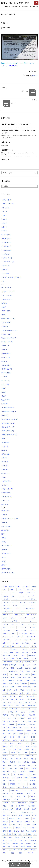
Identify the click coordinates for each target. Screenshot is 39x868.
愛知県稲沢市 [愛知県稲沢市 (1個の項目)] (21, 731)
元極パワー (6, 322)
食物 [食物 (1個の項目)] (35, 843)
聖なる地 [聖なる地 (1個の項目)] (32, 796)
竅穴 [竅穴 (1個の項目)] (32, 790)
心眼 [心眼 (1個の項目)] (4, 728)
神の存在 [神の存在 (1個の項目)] (26, 787)
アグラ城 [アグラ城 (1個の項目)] (5, 599)
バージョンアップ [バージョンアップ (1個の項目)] (8, 637)
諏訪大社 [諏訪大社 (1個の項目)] (19, 822)
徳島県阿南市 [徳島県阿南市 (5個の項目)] (21, 724)
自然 (4, 522)
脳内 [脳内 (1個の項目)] (13, 803)
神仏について (7, 497)
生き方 (5, 466)
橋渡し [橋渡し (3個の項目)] (22, 746)
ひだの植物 (6, 239)
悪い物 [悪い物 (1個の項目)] (26, 728)
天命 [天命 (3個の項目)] (23, 709)
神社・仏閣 (12, 14)
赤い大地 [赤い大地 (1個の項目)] (27, 825)
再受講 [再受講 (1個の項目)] (34, 674)
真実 (4, 477)
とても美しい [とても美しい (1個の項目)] (31, 593)
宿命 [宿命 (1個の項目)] (4, 718)
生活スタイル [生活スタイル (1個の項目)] (31, 775)
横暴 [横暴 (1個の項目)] (16, 746)
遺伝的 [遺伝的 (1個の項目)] (5, 834)
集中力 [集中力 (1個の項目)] (23, 837)
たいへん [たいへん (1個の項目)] (5, 593)
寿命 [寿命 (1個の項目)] (35, 718)
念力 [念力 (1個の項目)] (9, 728)
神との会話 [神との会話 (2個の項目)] (32, 784)
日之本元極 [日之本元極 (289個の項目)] (6, 740)
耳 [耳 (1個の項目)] (25, 796)
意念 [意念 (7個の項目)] (4, 731)
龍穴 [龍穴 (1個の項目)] (12, 853)
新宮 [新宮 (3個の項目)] (19, 737)
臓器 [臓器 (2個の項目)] (12, 806)
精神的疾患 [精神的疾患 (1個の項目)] (20, 793)
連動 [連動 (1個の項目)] (10, 831)
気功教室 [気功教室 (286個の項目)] (19, 759)
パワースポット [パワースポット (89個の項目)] (7, 640)
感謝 (4, 396)
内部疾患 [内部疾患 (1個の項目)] (28, 674)
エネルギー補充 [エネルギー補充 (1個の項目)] (19, 615)
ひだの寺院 (6, 235)
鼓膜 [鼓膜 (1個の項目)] (4, 853)
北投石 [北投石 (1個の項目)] (27, 681)
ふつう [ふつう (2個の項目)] (22, 596)
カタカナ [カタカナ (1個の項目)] (13, 618)
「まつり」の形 (8, 204)
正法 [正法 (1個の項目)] (15, 749)
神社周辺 (5, 511)
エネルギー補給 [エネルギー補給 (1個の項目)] (31, 615)
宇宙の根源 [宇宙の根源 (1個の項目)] (32, 715)
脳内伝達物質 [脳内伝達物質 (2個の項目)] (22, 803)
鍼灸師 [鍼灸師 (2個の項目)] (29, 834)
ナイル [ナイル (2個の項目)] (16, 630)
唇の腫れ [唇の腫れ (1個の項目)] (5, 693)
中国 (3, 281)
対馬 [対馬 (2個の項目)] (29, 718)
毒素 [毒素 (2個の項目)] (20, 756)
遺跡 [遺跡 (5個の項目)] (10, 834)
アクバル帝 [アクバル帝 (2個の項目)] (31, 596)
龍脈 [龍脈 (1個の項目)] (21, 853)
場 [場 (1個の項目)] (16, 699)
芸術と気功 (6, 526)
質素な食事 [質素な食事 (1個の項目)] (12, 825)
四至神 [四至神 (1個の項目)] (22, 693)
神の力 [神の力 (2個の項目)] (5, 787)
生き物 (5, 470)
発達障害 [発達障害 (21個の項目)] (34, 778)
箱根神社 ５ (6, 142)
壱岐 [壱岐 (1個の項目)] (21, 702)
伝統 (4, 303)
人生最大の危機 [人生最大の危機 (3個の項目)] (7, 662)
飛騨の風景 (6, 569)
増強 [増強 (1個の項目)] (4, 702)
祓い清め (5, 485)
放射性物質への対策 (9, 411)
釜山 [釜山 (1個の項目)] (20, 834)
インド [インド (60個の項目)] (25, 605)
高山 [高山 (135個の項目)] (35, 847)
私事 (4, 515)
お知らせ (5, 208)
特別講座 (5, 462)
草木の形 (5, 530)
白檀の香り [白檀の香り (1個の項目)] (12, 781)
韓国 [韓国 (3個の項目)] (11, 840)
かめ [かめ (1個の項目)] (4, 590)
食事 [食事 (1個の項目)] (22, 843)
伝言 (4, 307)
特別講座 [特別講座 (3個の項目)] (33, 768)
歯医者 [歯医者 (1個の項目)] (13, 753)
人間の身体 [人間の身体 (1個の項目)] (18, 662)
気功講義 (6, 454)
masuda (35, 76)
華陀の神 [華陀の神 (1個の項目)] (11, 818)
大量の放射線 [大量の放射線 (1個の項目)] (32, 706)
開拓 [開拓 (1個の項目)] (35, 834)
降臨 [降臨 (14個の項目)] (11, 837)
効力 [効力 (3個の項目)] (35, 677)
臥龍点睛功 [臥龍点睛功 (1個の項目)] (21, 806)
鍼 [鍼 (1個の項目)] (24, 834)
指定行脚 (6, 400)
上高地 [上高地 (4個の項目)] (5, 652)
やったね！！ (7, 258)
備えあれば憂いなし (8, 319)
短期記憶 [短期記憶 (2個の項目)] (12, 784)
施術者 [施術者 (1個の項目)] (26, 737)
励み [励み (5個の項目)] (30, 677)
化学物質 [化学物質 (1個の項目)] (11, 681)
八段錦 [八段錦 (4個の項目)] (5, 674)
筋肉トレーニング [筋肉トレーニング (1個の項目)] (8, 793)
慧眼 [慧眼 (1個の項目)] (35, 731)
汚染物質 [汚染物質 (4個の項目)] (12, 762)
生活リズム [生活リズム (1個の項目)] (6, 778)
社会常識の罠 (6, 481)
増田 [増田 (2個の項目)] (15, 702)
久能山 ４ (5, 159)
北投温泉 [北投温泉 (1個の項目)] (20, 681)
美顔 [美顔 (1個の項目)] (12, 796)
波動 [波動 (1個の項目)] (4, 765)
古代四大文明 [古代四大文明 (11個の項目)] (27, 687)
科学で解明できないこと (10, 519)
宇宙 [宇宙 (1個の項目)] (13, 715)
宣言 (4, 377)
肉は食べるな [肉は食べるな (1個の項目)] (6, 800)
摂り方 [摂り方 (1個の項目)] (21, 734)
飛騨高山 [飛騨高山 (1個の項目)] (16, 843)
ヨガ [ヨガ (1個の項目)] (13, 646)
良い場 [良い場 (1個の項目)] (34, 815)
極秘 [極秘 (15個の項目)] (11, 746)
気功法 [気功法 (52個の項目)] (26, 759)
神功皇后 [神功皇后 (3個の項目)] (34, 787)
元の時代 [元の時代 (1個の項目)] (28, 668)
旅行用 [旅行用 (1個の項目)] (33, 737)
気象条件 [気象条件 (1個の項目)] (33, 759)
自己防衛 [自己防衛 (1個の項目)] (19, 809)
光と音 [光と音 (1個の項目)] (21, 671)
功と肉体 (5, 346)
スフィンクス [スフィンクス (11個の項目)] (32, 624)
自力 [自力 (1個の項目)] (12, 809)
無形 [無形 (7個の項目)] (27, 768)
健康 (4, 315)
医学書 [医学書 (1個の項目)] (5, 684)
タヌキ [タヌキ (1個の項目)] (12, 627)
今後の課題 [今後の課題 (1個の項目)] (27, 662)
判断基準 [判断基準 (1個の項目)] (13, 677)
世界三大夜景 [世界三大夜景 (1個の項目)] (26, 652)
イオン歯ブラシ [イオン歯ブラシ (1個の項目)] (22, 602)
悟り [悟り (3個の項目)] (21, 728)
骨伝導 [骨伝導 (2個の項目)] (29, 847)
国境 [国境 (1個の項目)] (34, 693)
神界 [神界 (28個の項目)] (4, 790)
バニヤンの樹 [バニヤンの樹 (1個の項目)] (23, 634)
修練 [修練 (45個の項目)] (34, 665)
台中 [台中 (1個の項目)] (4, 690)
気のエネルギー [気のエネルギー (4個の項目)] (30, 756)
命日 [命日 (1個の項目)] (28, 690)
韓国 (4, 561)
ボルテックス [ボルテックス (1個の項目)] (26, 643)
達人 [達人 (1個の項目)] (28, 831)
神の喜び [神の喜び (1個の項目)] (12, 787)
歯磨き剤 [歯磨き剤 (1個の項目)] (33, 753)
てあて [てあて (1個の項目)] (21, 593)
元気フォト (6, 334)
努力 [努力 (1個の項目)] (25, 677)
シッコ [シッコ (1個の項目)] (32, 621)
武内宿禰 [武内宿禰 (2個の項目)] (27, 749)
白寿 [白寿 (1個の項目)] (4, 781)
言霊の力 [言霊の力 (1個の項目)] (5, 822)
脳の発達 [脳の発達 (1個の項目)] (5, 803)
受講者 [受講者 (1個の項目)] (12, 687)
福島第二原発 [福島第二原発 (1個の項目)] (14, 790)
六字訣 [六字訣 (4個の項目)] (11, 674)
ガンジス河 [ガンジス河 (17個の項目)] (23, 618)
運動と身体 (6, 553)
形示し (5, 384)
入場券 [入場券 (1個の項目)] (34, 671)
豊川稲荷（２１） (8, 150)
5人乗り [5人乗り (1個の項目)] (12, 587)
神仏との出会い (7, 489)
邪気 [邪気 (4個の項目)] (15, 834)
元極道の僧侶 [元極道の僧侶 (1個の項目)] (13, 671)
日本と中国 (6, 442)
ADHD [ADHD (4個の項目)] (18, 587)
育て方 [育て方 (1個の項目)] (24, 800)
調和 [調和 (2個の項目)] (12, 822)
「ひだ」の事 (6, 200)
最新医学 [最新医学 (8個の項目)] (20, 743)
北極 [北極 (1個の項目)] (34, 681)
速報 (4, 550)
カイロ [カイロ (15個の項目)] (5, 618)
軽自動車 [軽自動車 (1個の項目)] (17, 828)
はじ (4, 231)
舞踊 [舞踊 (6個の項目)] (21, 815)
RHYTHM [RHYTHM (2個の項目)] (25, 587)
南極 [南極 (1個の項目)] (11, 684)
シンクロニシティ (8, 262)
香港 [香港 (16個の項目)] (9, 847)
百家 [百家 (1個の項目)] (20, 781)
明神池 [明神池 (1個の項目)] (33, 740)
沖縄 (4, 458)
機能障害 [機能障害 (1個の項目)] (34, 746)
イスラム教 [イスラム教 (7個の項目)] (32, 602)
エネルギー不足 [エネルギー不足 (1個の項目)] (7, 615)
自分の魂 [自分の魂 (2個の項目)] (5, 809)
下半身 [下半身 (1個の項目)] (11, 652)
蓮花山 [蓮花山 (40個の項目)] (19, 818)
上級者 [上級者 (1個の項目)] (33, 649)
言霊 (4, 542)
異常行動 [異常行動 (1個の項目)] (19, 778)
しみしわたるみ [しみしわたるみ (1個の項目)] (30, 590)
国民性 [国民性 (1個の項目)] (21, 696)
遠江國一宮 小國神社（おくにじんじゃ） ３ (17, 124)
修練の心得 (6, 311)
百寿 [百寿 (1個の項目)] (26, 781)
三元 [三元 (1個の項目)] (4, 649)
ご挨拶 (4, 219)
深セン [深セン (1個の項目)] (5, 768)
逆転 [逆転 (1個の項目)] (25, 828)
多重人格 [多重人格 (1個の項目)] (28, 702)
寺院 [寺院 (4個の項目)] (15, 718)
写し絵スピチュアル (9, 338)
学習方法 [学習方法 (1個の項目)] (32, 712)
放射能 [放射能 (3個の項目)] (34, 734)
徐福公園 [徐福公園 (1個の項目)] (11, 724)
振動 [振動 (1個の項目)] (9, 734)
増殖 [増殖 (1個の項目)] (10, 702)
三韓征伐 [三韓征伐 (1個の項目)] (25, 649)
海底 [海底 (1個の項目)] (29, 765)
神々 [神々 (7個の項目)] (24, 784)
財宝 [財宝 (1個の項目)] (34, 822)
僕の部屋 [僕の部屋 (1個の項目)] (20, 668)
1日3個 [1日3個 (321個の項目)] (5, 587)
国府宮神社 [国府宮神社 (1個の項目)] (13, 696)
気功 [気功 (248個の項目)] (12, 759)
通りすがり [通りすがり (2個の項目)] (32, 828)
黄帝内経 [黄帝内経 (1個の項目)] (34, 850)
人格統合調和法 (7, 299)
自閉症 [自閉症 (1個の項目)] (13, 812)
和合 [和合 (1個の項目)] (34, 690)
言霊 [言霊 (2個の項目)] (34, 818)
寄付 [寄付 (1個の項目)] (9, 718)
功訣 (4, 361)
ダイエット (6, 266)
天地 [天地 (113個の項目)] (29, 709)
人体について (7, 295)
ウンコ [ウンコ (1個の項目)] (33, 605)
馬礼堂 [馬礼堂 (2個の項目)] (23, 847)
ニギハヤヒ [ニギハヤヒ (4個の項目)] (33, 630)
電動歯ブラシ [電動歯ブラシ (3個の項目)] (32, 837)
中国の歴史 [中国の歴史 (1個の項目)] (32, 655)
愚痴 (4, 392)
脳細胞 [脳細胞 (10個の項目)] (5, 806)
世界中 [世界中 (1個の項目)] (34, 652)
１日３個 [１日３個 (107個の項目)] (30, 853)
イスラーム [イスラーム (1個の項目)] (6, 605)
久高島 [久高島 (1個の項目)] (13, 659)
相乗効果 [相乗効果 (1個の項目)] (33, 781)
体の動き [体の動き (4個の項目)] (22, 665)
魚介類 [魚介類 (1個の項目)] (20, 850)
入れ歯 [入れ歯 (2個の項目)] (28, 671)
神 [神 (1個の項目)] (19, 784)
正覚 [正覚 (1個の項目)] (20, 749)
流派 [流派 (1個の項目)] (15, 765)
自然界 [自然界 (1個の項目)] (34, 809)
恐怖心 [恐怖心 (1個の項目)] (15, 728)
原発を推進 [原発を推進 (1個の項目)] (33, 684)
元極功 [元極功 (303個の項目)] (5, 671)
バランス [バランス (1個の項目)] (33, 634)
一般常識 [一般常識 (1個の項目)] (33, 646)
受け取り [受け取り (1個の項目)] (5, 687)
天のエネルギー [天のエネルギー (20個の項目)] (14, 709)
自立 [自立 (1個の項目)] (4, 812)
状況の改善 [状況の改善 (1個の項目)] (6, 771)
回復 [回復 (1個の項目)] (28, 693)
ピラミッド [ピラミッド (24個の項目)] (6, 643)
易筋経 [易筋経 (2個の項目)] (5, 743)
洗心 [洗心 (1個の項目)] (10, 765)
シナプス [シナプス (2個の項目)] (5, 624)
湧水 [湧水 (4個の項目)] (11, 768)
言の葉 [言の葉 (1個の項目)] (27, 818)
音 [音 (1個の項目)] (16, 840)
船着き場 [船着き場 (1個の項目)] (27, 815)
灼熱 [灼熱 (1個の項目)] (21, 768)
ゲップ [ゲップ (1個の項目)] (33, 618)
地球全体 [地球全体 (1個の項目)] (5, 699)
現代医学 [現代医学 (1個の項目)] (23, 771)
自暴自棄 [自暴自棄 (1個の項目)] (27, 809)
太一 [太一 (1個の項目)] (4, 712)
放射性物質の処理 (8, 408)
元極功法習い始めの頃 (9, 330)
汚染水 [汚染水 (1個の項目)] (5, 762)
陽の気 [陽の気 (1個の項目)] (17, 837)
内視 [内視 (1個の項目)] (21, 674)
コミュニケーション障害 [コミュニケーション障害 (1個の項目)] (10, 621)
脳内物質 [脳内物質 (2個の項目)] (32, 803)
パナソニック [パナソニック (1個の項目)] (31, 637)
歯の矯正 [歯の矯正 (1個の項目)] (5, 753)
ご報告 (4, 215)
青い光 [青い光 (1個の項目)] (5, 840)
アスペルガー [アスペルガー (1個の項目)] (16, 599)
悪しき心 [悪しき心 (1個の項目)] (34, 728)
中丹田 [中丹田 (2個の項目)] (16, 655)
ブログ (5, 273)
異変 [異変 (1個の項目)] (13, 778)
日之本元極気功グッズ (9, 435)
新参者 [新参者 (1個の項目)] (12, 737)
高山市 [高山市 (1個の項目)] (5, 850)
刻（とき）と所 (7, 342)
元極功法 (5, 326)
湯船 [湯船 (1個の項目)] (16, 768)
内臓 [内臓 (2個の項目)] (16, 674)
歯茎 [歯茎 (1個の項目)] (13, 756)
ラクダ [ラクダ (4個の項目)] (19, 646)
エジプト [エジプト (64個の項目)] (18, 608)
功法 (4, 350)
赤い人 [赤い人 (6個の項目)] (20, 825)
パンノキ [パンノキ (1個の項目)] (18, 640)
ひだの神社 (6, 242)
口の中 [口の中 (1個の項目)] (19, 687)
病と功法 (5, 473)
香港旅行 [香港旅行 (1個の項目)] (16, 847)
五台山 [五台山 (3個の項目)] (19, 659)
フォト (5, 270)
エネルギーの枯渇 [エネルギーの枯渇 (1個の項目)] (8, 612)
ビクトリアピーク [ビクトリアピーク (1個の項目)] (30, 640)
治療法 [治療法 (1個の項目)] (34, 762)
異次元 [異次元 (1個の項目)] (26, 778)
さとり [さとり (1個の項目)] (19, 590)
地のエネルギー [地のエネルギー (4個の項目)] (31, 696)
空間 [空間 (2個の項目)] (25, 790)
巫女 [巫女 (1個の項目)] (35, 721)
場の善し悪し (7, 369)
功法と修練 (6, 353)
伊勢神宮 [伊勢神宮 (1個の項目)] (5, 665)
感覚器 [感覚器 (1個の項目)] (29, 731)
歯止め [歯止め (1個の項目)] (25, 753)
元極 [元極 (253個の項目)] (35, 668)
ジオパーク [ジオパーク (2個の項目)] (14, 624)
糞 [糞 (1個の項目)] (34, 793)
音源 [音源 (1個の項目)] (21, 840)
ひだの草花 (6, 246)
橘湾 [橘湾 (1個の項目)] (28, 746)
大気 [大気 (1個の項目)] (17, 706)
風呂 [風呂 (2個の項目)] (4, 843)
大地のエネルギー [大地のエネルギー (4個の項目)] (8, 706)
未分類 (5, 446)
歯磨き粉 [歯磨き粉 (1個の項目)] (5, 756)
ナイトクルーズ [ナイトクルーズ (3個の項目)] (7, 630)
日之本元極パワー (8, 427)
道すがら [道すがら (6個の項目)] (16, 831)
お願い (4, 211)
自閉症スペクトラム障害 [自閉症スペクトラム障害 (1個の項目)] (10, 815)
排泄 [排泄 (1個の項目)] (15, 734)
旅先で (5, 415)
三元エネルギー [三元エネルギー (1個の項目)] (14, 649)
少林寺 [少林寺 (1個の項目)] (23, 721)
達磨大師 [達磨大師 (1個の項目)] (34, 831)
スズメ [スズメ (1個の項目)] (23, 624)
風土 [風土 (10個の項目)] (9, 843)
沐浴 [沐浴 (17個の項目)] (19, 762)
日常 (4, 439)
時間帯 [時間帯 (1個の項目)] (12, 743)
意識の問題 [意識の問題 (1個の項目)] (11, 731)
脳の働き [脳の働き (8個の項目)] (32, 800)
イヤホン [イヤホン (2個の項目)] (16, 605)
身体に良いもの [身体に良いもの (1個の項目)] (7, 828)
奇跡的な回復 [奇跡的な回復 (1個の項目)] (13, 712)
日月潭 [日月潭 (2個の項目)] (15, 740)
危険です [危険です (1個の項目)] (24, 684)
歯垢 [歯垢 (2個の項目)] (19, 753)
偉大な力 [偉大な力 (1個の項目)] (5, 668)
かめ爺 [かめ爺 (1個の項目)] (11, 590)
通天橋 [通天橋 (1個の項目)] (5, 831)
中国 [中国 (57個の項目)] (23, 655)
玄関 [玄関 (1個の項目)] (15, 771)
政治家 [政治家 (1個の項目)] (5, 737)
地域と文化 (6, 365)
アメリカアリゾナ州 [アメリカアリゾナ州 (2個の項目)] (8, 602)
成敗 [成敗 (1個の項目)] (4, 734)
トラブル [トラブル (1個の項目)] (33, 627)
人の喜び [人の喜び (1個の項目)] (33, 659)
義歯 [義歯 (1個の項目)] (19, 796)
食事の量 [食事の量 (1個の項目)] (28, 843)
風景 (4, 565)
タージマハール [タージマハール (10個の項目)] (22, 627)
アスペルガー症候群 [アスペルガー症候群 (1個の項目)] (29, 599)
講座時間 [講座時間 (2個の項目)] (27, 822)
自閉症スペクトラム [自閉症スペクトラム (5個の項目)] (27, 812)
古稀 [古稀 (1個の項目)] (35, 687)
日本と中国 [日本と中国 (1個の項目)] (24, 740)
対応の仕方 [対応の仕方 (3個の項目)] (22, 718)
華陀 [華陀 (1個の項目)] (4, 818)
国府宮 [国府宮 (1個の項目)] (5, 696)
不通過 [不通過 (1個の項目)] (17, 652)
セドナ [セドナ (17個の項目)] (5, 627)
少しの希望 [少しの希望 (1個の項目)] (16, 721)
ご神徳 (4, 223)
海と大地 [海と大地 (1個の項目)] (22, 765)
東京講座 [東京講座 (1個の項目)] (5, 746)
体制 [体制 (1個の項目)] (29, 665)
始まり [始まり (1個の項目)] (23, 712)
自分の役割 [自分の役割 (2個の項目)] (31, 806)
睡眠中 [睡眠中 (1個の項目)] (5, 784)
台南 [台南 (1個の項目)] (10, 690)
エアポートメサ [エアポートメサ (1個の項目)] (7, 608)
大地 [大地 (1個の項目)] (34, 702)
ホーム (4, 14)
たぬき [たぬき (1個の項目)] (14, 593)
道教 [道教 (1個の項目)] (23, 831)
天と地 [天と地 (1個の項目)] (5, 709)
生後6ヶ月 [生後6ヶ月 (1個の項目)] (21, 775)
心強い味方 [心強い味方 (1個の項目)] (32, 724)
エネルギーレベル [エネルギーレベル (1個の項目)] (26, 612)
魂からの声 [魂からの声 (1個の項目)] (12, 850)
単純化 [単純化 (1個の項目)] (17, 684)
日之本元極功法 (8, 431)
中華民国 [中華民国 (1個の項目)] (5, 659)
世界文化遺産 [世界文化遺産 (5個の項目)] (6, 655)
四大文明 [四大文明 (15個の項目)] (14, 693)
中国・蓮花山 (6, 288)
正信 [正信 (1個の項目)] (4, 749)
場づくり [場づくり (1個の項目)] (22, 699)
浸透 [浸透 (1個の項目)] (34, 765)
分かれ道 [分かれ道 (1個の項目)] (5, 677)
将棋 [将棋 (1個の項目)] (4, 721)
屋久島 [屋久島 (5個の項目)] (29, 721)
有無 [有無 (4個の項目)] (34, 743)
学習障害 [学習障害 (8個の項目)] (5, 715)
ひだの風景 (6, 250)
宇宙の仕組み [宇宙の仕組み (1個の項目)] (21, 715)
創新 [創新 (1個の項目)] (19, 677)
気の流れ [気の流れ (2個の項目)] (5, 759)
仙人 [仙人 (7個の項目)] (35, 662)
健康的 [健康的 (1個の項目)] (13, 668)
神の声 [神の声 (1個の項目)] (19, 787)
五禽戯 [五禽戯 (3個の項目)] (26, 659)
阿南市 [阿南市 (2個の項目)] (5, 837)
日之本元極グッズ (8, 423)
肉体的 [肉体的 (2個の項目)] (16, 800)
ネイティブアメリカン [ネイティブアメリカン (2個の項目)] (9, 634)
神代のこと (6, 500)
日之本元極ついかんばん (9, 419)
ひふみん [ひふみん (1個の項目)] (5, 596)
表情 (4, 538)
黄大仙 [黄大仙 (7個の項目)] (26, 850)
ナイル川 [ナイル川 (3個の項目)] (24, 630)
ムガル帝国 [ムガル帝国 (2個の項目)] (6, 646)
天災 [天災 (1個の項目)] (34, 709)
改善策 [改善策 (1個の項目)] (27, 734)
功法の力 (6, 357)
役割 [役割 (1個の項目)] (4, 724)
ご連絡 (4, 227)
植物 (4, 450)
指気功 (5, 404)
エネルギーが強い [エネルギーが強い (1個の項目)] (30, 608)
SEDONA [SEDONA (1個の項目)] (33, 587)
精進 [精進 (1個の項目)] (28, 793)
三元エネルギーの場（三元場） (11, 277)
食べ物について (8, 573)
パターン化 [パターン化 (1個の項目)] (20, 637)
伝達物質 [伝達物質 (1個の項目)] (13, 665)
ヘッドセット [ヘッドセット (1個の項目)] (16, 643)
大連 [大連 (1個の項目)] (23, 706)
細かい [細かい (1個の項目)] (5, 796)
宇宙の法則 (6, 373)
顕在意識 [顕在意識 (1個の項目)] (33, 840)
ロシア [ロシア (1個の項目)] (26, 646)
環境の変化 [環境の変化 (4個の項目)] (6, 775)
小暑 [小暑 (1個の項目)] (9, 721)
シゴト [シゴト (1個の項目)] (23, 621)
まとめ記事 (6, 254)
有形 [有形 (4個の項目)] (28, 743)
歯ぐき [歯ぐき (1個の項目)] (34, 749)
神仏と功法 (6, 493)
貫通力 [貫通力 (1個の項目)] (5, 825)
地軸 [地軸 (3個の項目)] (12, 699)
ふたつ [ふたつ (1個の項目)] (14, 596)
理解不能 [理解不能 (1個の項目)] (32, 771)
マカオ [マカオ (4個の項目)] (34, 643)
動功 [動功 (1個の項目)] (4, 681)
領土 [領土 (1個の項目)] (26, 840)
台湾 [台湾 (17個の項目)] (16, 690)
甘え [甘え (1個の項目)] (14, 775)
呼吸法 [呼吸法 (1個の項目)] (22, 690)
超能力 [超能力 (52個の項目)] (34, 825)
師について (6, 381)
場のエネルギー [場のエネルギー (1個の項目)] (32, 699)
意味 (4, 388)
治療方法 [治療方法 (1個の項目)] (26, 762)
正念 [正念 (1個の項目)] (9, 749)
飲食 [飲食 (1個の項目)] (4, 847)
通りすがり (6, 546)
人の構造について (8, 291)
